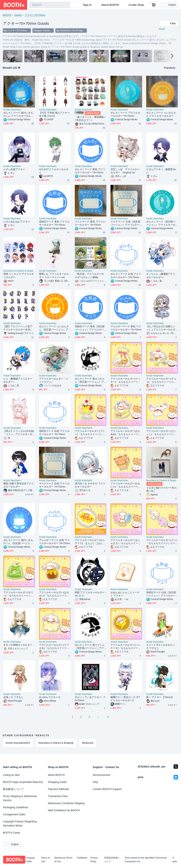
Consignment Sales (14, 814)
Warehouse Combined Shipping (66, 803)
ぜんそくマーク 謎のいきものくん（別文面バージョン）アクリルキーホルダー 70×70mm (19, 542)
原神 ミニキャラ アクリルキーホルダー (19, 275)
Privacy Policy (94, 860)
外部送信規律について (112, 860)
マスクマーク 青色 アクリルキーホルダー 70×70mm (90, 223)
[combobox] (49, 5)
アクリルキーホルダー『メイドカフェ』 (54, 380)
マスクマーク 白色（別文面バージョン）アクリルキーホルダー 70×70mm (125, 223)
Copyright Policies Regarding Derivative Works (20, 824)
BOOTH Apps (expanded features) (23, 782)
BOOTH (7, 15)
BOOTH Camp (11, 833)
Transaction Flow (58, 796)
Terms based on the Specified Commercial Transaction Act (145, 860)
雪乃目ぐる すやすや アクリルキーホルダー (90, 485)
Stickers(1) (88, 743)
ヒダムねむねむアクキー (17, 222)
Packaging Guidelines (16, 807)
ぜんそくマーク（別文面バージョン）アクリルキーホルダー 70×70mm (161, 223)
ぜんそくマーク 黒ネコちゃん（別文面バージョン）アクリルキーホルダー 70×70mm (90, 380)
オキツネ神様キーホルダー (18, 645)
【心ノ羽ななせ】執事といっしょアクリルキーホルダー (161, 328)
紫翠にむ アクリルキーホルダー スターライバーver (54, 275)
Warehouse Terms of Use (63, 860)
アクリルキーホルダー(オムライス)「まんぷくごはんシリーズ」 (90, 542)
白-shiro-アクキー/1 (50, 697)
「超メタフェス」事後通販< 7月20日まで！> (90, 119)
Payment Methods (58, 789)
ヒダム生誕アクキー (14, 169)
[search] (66, 5)
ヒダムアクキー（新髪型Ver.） (161, 171)
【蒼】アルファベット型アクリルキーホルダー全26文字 (18, 328)
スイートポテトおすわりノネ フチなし (161, 646)
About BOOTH (110, 5)
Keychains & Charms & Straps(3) (56, 743)
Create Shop (136, 5)
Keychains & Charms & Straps (18, 271)
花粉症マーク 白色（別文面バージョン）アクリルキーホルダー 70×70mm (161, 594)
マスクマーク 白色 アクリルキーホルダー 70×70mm (54, 485)
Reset (162, 29)
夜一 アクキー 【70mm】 (160, 697)
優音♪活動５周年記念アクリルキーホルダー (19, 485)
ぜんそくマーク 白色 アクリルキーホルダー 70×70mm (126, 275)
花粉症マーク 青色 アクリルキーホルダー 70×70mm (54, 223)
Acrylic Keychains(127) (18, 743)
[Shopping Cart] (154, 5)
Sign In (87, 5)
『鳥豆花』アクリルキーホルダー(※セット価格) (89, 275)
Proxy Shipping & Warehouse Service (20, 798)
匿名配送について (13, 789)
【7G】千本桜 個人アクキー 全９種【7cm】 (54, 114)
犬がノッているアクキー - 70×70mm (90, 699)
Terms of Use (45, 860)
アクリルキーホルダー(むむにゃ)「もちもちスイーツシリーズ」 (125, 485)
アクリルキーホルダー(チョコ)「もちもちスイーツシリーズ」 (161, 380)
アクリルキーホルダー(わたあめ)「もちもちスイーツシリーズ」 (125, 433)
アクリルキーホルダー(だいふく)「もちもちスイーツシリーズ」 (161, 433)
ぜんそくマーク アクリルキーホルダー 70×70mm (125, 114)
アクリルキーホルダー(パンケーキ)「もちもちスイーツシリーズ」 (125, 647)
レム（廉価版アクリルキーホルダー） (18, 380)
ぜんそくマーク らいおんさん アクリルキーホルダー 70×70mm (162, 114)
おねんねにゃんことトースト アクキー (125, 594)
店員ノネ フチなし (13, 697)
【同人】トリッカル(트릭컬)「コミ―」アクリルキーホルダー (19, 433)
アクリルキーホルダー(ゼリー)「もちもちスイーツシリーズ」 (18, 594)
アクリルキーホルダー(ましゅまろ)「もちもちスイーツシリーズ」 (125, 542)
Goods (18, 15)
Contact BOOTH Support (107, 789)
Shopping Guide (57, 782)
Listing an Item (11, 775)
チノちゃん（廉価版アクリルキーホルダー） (161, 275)
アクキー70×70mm (35, 15)
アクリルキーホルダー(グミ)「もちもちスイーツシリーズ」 (162, 542)
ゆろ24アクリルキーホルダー (54, 171)
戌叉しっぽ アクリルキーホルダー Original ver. (125, 171)
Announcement (102, 775)
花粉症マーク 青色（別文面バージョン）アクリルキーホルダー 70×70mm (90, 328)
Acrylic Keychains (12, 110)
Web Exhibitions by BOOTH (64, 810)
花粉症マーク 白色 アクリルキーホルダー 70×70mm (54, 433)
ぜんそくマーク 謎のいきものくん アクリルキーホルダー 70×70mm (18, 114)
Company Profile (30, 860)
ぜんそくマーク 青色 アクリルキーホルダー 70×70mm (90, 171)
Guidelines (82, 858)
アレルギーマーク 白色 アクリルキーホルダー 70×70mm (55, 542)
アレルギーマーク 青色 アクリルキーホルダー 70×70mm (126, 328)
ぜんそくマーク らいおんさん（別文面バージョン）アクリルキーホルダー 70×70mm (55, 328)
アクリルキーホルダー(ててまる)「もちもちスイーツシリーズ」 (54, 647)
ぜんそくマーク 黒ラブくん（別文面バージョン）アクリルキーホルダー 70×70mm (90, 647)
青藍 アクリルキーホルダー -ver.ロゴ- (90, 594)
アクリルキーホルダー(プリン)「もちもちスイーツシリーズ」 (90, 433)
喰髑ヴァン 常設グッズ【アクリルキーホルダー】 (125, 699)
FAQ (95, 782)
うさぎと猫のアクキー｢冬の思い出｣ (161, 489)
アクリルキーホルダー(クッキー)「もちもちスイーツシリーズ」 (125, 380)
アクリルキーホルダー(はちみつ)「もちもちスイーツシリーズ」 (54, 594)
